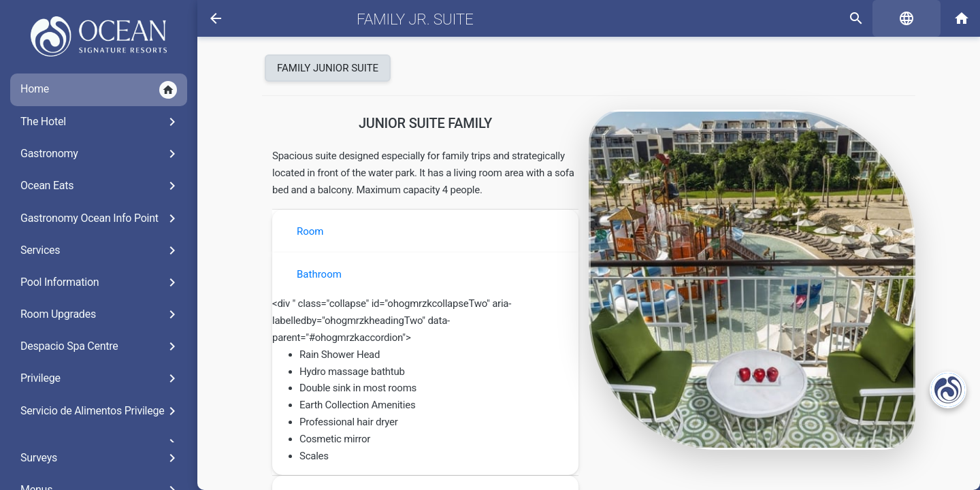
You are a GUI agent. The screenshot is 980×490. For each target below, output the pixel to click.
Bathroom (319, 274)
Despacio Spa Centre (100, 346)
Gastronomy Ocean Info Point (100, 218)
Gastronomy (100, 154)
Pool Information (100, 282)
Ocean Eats (100, 186)
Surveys (100, 458)
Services (100, 250)
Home (99, 90)
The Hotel (100, 122)
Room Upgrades (100, 314)
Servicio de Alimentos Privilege (100, 411)
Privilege (100, 378)
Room (310, 231)
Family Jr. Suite (415, 19)
